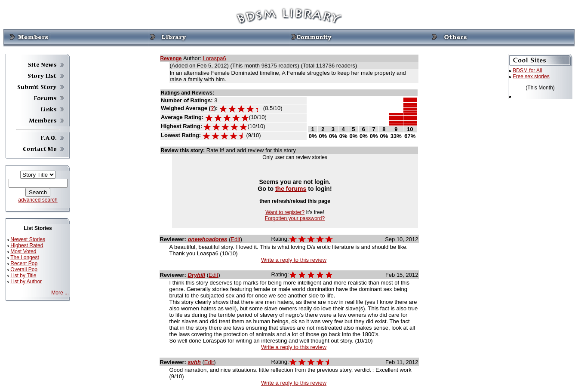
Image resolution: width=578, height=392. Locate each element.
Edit (235, 239)
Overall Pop (24, 269)
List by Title (23, 276)
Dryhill (197, 275)
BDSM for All (527, 70)
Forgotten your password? (295, 218)
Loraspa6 (214, 58)
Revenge (171, 58)
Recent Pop (24, 263)
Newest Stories (28, 239)
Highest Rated (27, 245)
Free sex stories (531, 77)
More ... (60, 293)
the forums (291, 189)
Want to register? (285, 212)
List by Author (26, 282)
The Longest (25, 257)
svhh (194, 362)
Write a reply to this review (294, 260)
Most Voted (23, 251)
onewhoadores (208, 239)
